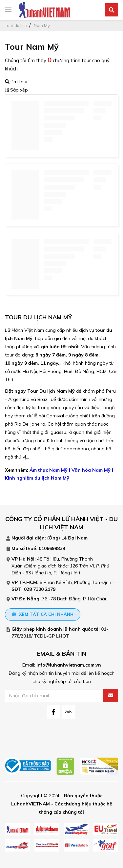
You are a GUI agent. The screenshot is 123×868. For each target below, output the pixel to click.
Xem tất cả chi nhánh (43, 614)
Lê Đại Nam (74, 538)
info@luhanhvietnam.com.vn (69, 665)
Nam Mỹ (42, 25)
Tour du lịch (16, 25)
